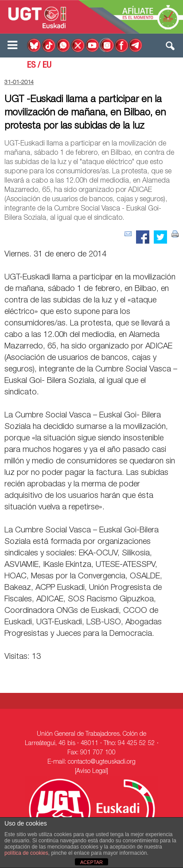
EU (47, 66)
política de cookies (26, 853)
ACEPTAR (91, 862)
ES (31, 66)
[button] (171, 48)
